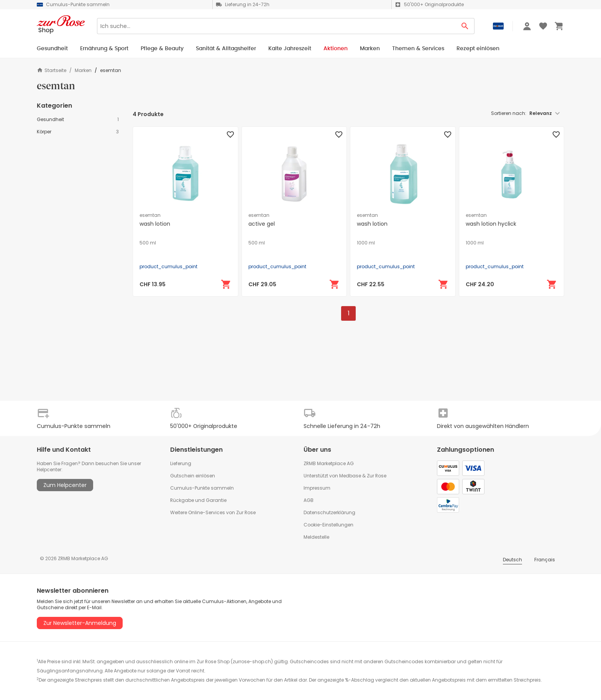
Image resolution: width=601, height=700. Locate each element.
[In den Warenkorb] (226, 284)
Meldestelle (316, 537)
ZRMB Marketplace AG (329, 463)
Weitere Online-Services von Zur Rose (213, 512)
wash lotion (155, 224)
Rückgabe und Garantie (198, 500)
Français (545, 560)
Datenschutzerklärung (329, 512)
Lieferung (181, 463)
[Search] (276, 26)
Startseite (52, 70)
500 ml (148, 243)
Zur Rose (377, 476)
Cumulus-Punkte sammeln (202, 488)
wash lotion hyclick (491, 224)
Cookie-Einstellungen (328, 525)
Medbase (350, 476)
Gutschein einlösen (193, 476)
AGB (309, 500)
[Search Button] (465, 26)
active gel (262, 224)
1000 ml (366, 243)
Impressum (317, 488)
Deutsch (512, 560)
